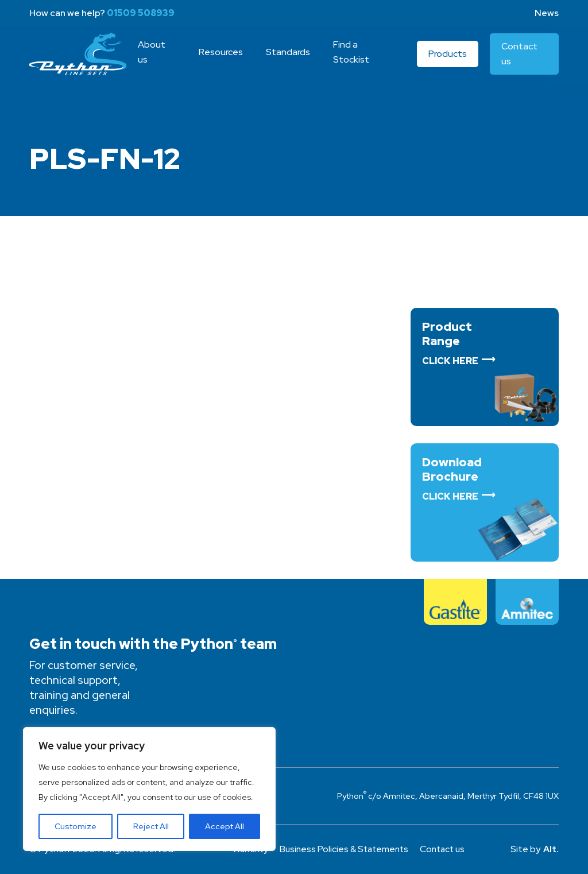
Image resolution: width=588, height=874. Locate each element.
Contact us (446, 849)
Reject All (151, 826)
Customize (76, 826)
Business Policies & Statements (344, 849)
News (547, 13)
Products (449, 59)
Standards (291, 57)
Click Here (450, 361)
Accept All (225, 826)
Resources (224, 57)
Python (80, 59)
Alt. (551, 849)
